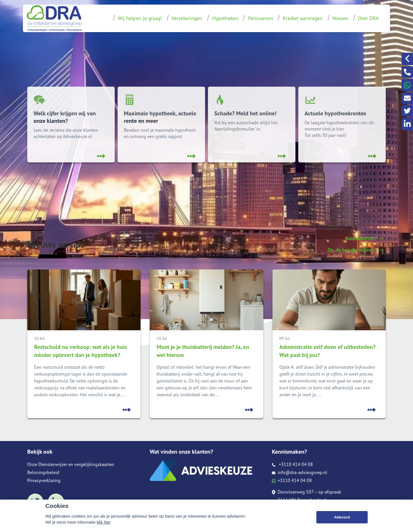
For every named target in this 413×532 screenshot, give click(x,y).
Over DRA (368, 18)
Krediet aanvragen (303, 18)
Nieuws (340, 18)
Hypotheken (225, 18)
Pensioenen (261, 18)
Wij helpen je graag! (140, 18)
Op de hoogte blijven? (355, 250)
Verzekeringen (187, 18)
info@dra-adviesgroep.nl (300, 472)
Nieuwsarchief (364, 238)
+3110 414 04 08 (292, 464)
